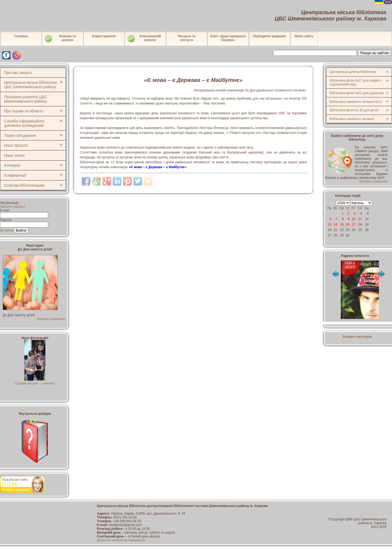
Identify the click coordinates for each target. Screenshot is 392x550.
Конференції (15, 175)
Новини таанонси (60, 39)
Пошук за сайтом (374, 53)
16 (347, 225)
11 (360, 219)
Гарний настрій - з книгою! (35, 382)
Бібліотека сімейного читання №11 (356, 102)
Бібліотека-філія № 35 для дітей (354, 110)
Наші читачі (14, 155)
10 (353, 219)
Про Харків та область (24, 111)
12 (367, 219)
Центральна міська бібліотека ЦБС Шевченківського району (30, 85)
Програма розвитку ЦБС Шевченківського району (26, 99)
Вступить (7, 231)
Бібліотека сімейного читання (352, 119)
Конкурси (12, 165)
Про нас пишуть (18, 73)
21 (335, 230)
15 (342, 225)
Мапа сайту (304, 36)
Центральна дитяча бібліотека (353, 72)
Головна (21, 36)
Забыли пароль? (13, 207)
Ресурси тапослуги (187, 38)
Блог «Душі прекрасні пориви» (228, 38)
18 (360, 225)
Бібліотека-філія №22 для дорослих (357, 93)
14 (335, 225)
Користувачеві (104, 36)
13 (330, 225)
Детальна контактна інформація (121, 540)
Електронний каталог (144, 39)
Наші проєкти (16, 145)
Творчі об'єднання (20, 136)
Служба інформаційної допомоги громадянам (24, 123)
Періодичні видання (269, 36)
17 (353, 225)
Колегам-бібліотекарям (24, 185)
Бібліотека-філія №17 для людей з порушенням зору (356, 82)
